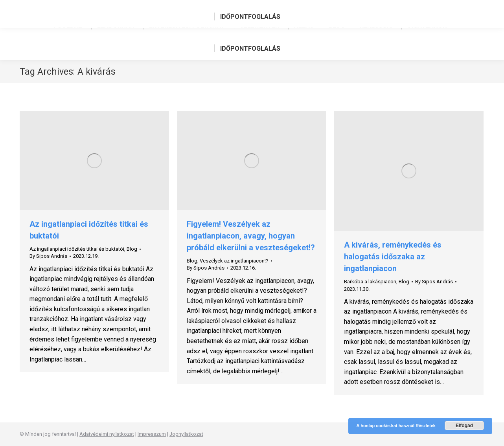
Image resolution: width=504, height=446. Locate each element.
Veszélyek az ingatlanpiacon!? (234, 261)
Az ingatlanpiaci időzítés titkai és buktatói (77, 249)
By (48, 256)
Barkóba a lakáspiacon (370, 282)
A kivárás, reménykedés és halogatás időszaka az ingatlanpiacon (393, 257)
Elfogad (464, 426)
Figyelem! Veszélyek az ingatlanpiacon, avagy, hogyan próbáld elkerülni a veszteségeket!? (251, 236)
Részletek (426, 426)
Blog (132, 249)
